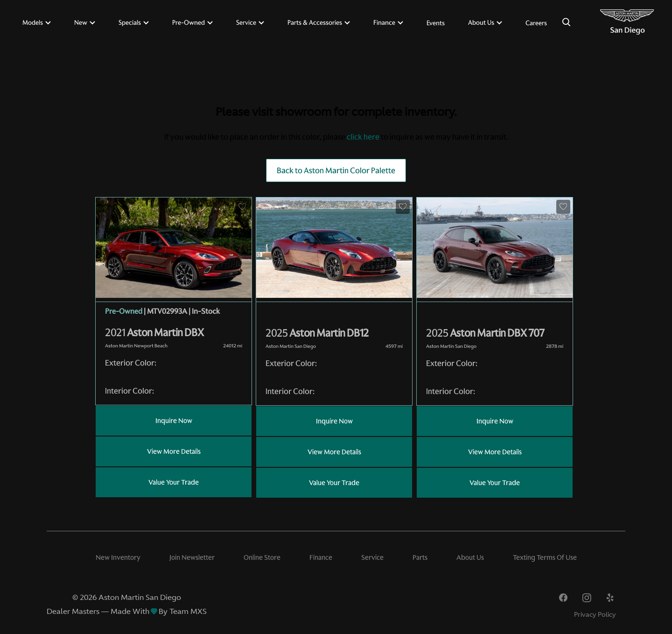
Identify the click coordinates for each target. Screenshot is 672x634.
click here (363, 137)
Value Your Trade (174, 482)
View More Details (174, 451)
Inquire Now (174, 421)
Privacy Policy (595, 614)
